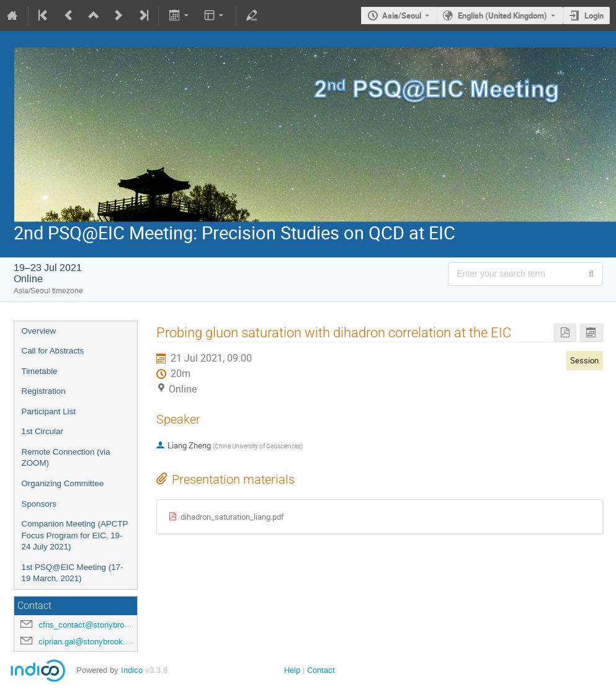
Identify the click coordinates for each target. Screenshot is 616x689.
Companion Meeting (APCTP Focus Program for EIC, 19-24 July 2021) (75, 535)
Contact (321, 670)
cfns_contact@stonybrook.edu (93, 625)
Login (594, 16)
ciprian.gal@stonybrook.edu (88, 642)
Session (584, 360)
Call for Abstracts (53, 351)
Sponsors (39, 504)
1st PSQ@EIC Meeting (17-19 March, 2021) (73, 573)
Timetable (40, 371)
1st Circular (42, 431)
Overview (39, 331)
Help (292, 670)
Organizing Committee (63, 483)
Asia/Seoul (402, 16)
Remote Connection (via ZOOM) (66, 458)
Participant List (49, 411)
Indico (132, 670)
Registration (44, 391)
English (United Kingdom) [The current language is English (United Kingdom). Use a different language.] (502, 16)
